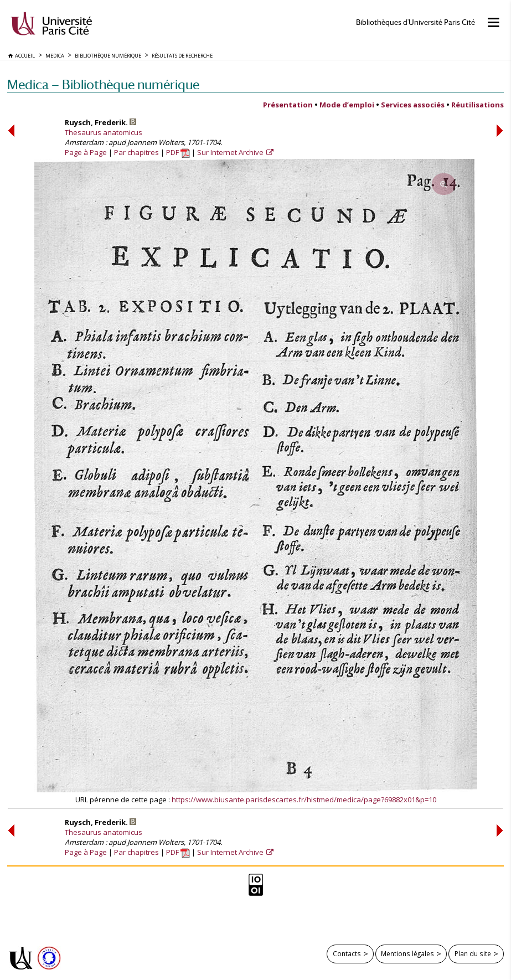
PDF (178, 152)
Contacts (347, 953)
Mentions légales (407, 953)
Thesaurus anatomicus (104, 132)
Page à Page (86, 152)
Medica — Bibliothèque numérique (103, 84)
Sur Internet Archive (231, 152)
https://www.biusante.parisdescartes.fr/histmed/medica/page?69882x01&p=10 (304, 800)
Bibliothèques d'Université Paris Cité (415, 22)
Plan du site (473, 953)
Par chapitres (136, 152)
